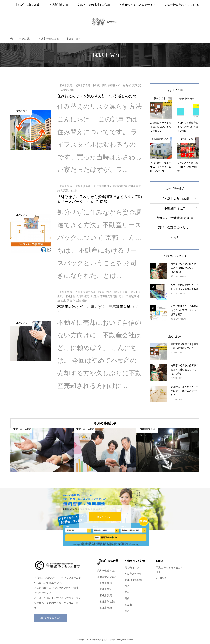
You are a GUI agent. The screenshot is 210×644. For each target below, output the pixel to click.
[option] (42, 450)
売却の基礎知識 (106, 571)
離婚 (127, 611)
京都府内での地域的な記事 (94, 5)
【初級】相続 (105, 583)
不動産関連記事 (58, 5)
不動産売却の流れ (107, 577)
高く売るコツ (132, 568)
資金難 (128, 605)
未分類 (175, 237)
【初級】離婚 (105, 608)
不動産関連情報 (133, 574)
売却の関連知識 (133, 580)
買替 (127, 599)
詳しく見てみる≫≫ (51, 618)
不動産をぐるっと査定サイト (138, 5)
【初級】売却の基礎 (27, 5)
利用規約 (161, 578)
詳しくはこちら (105, 517)
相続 (127, 586)
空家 (127, 592)
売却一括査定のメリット (180, 5)
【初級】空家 (105, 589)
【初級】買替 (105, 595)
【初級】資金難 (106, 602)
